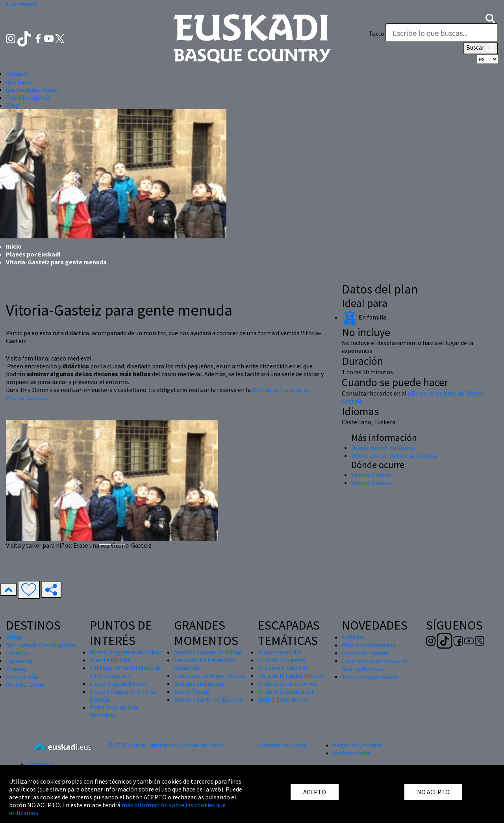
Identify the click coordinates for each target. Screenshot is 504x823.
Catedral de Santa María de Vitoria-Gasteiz (125, 672)
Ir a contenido (19, 4)
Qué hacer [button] (19, 82)
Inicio (14, 246)
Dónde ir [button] (17, 74)
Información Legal (283, 745)
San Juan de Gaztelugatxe (41, 645)
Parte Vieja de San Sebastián (113, 711)
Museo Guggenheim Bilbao (126, 652)
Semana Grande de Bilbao (208, 652)
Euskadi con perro (282, 660)
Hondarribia (22, 676)
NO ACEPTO (433, 792)
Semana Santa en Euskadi (208, 699)
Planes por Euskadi (33, 254)
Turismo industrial (283, 668)
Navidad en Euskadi (199, 684)
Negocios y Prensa (357, 745)
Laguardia (19, 661)
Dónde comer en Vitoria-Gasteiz (394, 455)
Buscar (481, 48)
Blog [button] (12, 105)
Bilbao (15, 637)
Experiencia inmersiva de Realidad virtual (375, 665)
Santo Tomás (192, 691)
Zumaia (16, 669)
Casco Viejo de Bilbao (118, 684)
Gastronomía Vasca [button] (32, 89)
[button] (490, 18)
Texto (376, 33)
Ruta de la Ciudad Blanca (291, 676)
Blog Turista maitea (369, 645)
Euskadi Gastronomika (288, 684)
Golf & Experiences (283, 699)
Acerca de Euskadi (365, 653)
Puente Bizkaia (110, 660)
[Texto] (442, 33)
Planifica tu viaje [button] (28, 97)
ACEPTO (315, 792)
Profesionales (352, 753)
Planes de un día (279, 652)
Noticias (353, 637)
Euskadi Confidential (286, 691)
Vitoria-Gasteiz (372, 475)
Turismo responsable (370, 676)
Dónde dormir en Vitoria (383, 448)
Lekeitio (17, 653)
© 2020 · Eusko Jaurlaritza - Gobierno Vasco (166, 745)
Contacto (40, 764)
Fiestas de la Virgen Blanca (210, 676)
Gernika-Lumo (25, 684)
